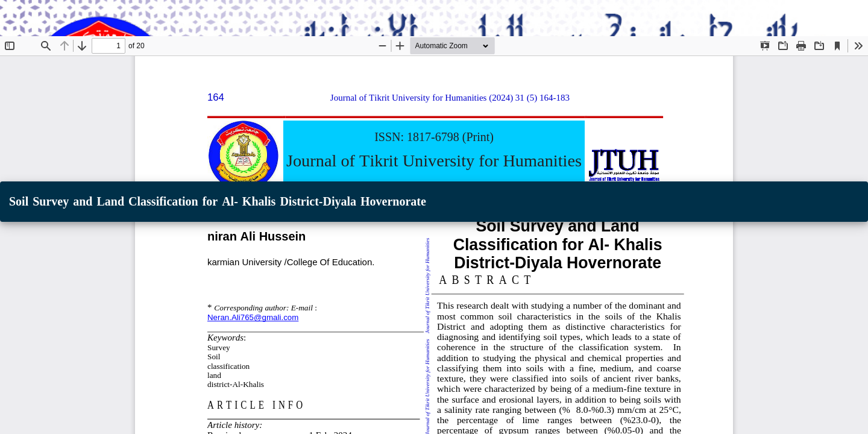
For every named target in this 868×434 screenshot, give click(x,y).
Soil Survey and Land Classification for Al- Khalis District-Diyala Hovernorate (218, 201)
